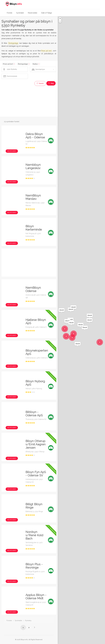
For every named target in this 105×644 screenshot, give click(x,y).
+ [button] (60, 19)
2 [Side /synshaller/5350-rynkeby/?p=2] (29, 627)
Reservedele (32, 13)
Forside (9, 13)
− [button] (60, 21)
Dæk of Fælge (46, 13)
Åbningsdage (23, 64)
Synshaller (20, 13)
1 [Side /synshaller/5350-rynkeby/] (23, 627)
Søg (51, 83)
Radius (35, 64)
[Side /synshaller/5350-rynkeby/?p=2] (34, 627)
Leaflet (87, 643)
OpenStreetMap (95, 643)
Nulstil (40, 83)
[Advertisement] (29, 101)
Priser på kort (8, 64)
